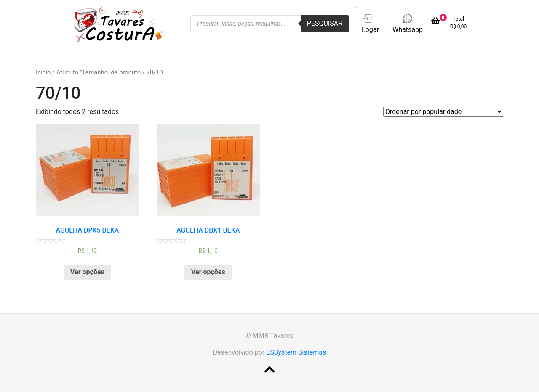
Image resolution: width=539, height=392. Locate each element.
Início (43, 72)
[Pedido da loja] (443, 112)
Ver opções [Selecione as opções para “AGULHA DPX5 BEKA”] (87, 272)
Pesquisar (325, 23)
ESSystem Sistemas (296, 352)
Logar (370, 23)
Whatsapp (408, 23)
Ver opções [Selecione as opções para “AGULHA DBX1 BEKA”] (208, 272)
